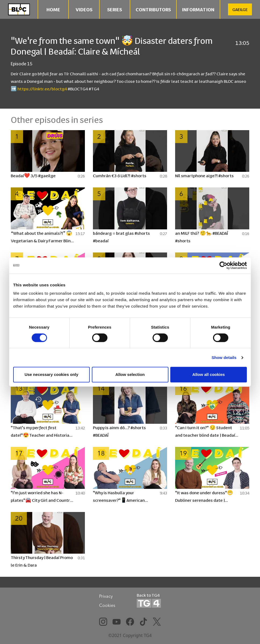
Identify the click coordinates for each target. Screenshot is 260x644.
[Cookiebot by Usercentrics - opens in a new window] (223, 265)
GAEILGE (240, 9)
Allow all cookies (209, 374)
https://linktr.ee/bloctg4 (42, 89)
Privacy (106, 596)
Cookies (107, 605)
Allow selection (130, 374)
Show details (224, 357)
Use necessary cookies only (51, 374)
